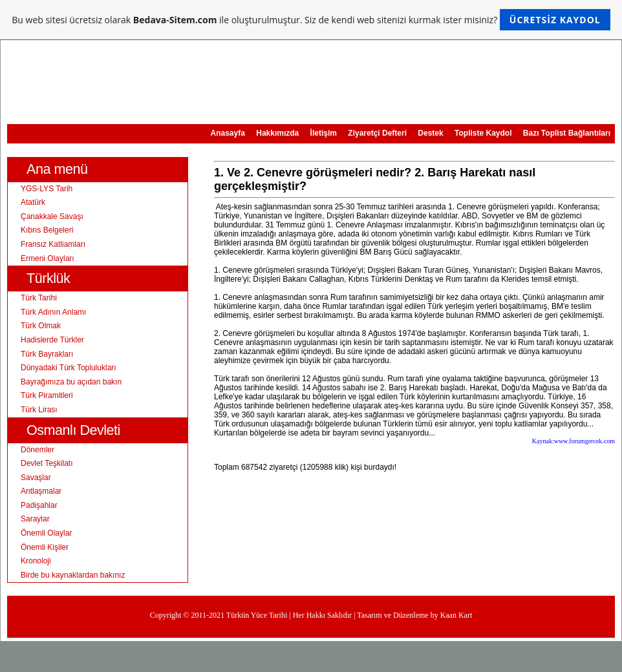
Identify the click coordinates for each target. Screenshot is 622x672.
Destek (430, 133)
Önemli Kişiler (45, 547)
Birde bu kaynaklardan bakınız (73, 575)
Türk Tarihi (39, 298)
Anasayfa (228, 133)
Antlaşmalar (41, 491)
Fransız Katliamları (53, 244)
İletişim (324, 133)
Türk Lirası (39, 410)
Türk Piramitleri (47, 395)
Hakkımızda (277, 133)
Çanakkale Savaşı (52, 216)
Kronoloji (36, 561)
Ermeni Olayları (48, 258)
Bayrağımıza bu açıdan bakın (71, 382)
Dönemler (38, 450)
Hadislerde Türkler (52, 340)
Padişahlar (39, 505)
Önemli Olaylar (46, 533)
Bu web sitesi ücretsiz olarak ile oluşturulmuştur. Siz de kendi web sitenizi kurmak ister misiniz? (311, 20)
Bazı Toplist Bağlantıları (567, 133)
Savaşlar (36, 478)
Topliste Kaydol (483, 133)
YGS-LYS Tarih (47, 189)
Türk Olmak (41, 326)
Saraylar (35, 519)
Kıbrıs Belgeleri (47, 230)
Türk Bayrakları (47, 354)
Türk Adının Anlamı (53, 312)
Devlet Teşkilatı (47, 463)
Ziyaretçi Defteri (377, 133)
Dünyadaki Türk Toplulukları (69, 368)
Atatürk (33, 202)
